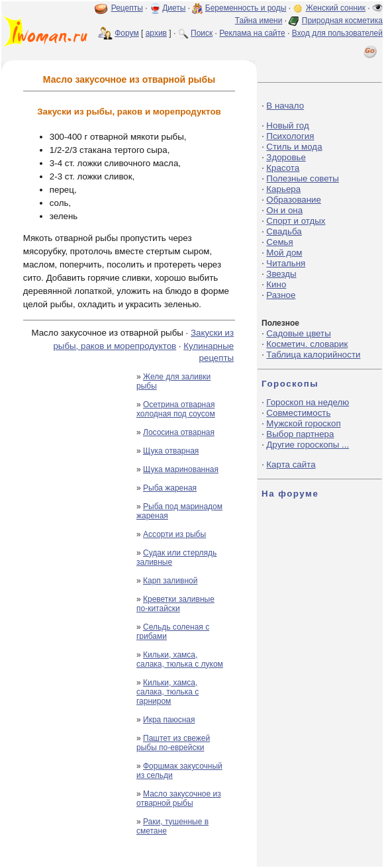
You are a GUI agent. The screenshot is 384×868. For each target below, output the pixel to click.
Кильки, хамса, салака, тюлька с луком (180, 659)
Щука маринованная (181, 469)
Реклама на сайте (252, 33)
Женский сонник (336, 8)
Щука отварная (171, 451)
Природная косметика (342, 21)
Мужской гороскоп (303, 423)
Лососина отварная (179, 432)
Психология (290, 136)
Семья (279, 242)
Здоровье (286, 157)
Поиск (202, 33)
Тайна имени (259, 21)
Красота (283, 168)
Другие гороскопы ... (308, 445)
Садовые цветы (298, 333)
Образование (294, 200)
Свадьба (284, 231)
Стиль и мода (294, 147)
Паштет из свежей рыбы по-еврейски (173, 743)
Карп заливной (170, 581)
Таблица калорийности (313, 355)
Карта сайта (291, 464)
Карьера (283, 189)
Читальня (286, 263)
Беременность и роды (246, 8)
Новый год (287, 125)
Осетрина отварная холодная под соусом (176, 409)
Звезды (281, 274)
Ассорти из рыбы (174, 534)
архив (156, 33)
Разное (281, 295)
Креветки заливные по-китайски (175, 604)
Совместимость (298, 413)
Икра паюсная (169, 720)
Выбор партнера (300, 434)
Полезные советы (303, 178)
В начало (285, 106)
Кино (276, 284)
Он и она (284, 210)
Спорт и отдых (296, 221)
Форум (126, 33)
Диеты (174, 8)
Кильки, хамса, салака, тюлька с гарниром (168, 692)
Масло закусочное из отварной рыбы (179, 798)
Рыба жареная (170, 488)
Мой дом (284, 253)
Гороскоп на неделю (308, 402)
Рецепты (127, 8)
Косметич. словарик (307, 344)
